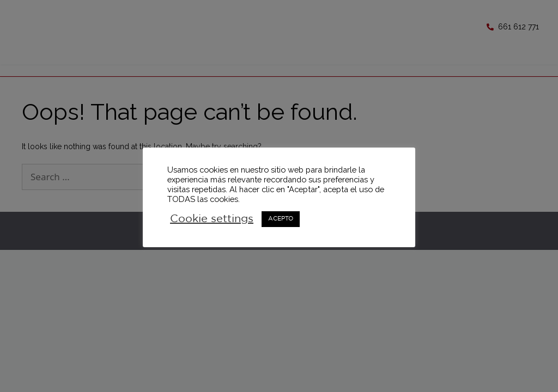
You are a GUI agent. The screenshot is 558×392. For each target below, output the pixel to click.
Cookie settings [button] (212, 219)
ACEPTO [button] (281, 219)
